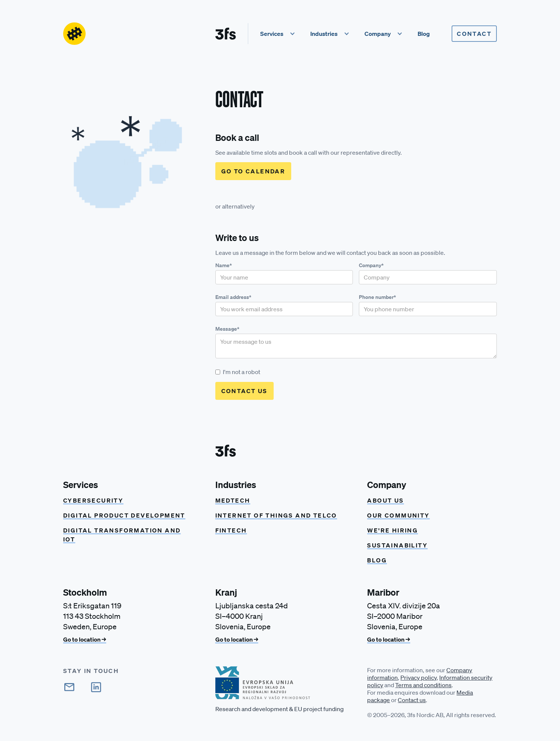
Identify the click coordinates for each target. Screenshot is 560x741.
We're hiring (393, 530)
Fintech (231, 530)
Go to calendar (253, 171)
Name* (224, 265)
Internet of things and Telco (276, 515)
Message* (227, 329)
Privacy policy (419, 677)
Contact (474, 34)
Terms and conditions (423, 685)
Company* (371, 265)
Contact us (412, 700)
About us (385, 500)
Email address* (233, 297)
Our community (398, 515)
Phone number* (377, 297)
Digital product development (124, 515)
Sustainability (397, 545)
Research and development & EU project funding (279, 709)
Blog (377, 560)
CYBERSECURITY (93, 500)
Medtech (233, 500)
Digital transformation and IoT (122, 535)
